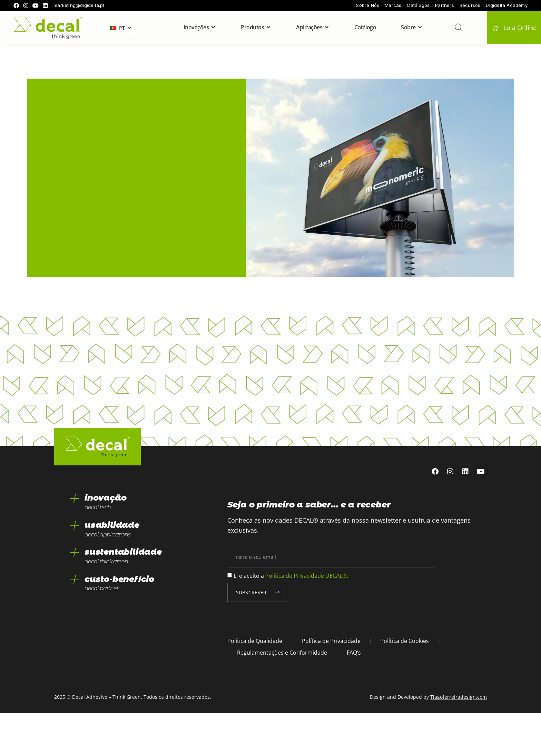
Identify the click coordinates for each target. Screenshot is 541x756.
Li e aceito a (291, 618)
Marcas (393, 5)
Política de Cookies (405, 684)
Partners (445, 5)
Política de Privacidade (331, 684)
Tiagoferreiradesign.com (459, 740)
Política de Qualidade (255, 684)
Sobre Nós (368, 5)
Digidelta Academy (506, 5)
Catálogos (418, 5)
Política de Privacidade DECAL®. (307, 618)
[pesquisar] (458, 27)
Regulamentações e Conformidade (282, 695)
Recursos (470, 5)
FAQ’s (354, 695)
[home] (48, 28)
